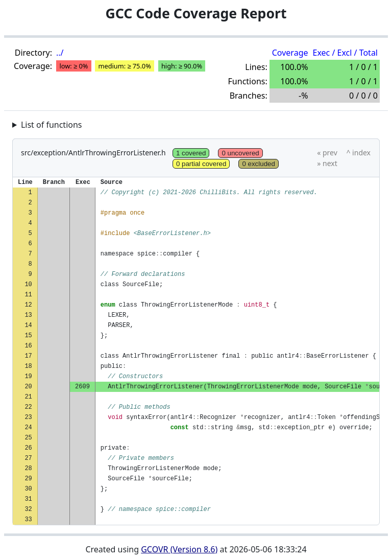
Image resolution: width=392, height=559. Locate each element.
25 (28, 438)
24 (28, 427)
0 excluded (258, 164)
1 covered (191, 153)
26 (28, 448)
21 (28, 397)
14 (28, 325)
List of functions (52, 125)
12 (28, 305)
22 (28, 407)
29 (28, 479)
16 (28, 346)
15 (28, 335)
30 (28, 489)
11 (28, 295)
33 (28, 519)
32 (28, 509)
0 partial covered (201, 164)
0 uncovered (240, 153)
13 (28, 315)
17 (28, 356)
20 (28, 387)
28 (28, 468)
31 (28, 499)
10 (28, 284)
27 (28, 458)
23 (28, 417)
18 (28, 366)
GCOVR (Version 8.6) (179, 549)
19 (28, 376)
